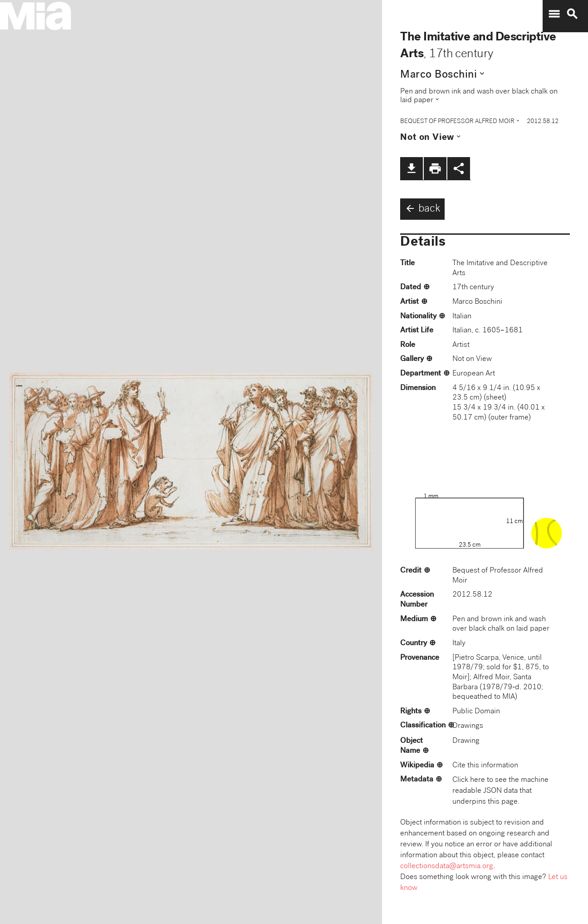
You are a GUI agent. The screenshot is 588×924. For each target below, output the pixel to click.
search (572, 14)
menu (554, 14)
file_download (412, 168)
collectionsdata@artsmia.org (447, 867)
